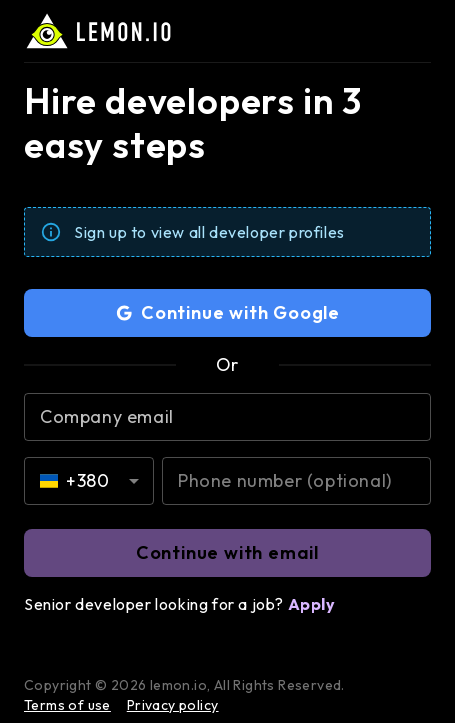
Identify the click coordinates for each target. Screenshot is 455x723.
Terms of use (67, 705)
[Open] (134, 481)
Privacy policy (173, 705)
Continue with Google (227, 313)
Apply (312, 604)
